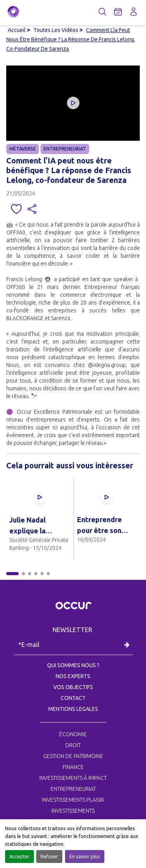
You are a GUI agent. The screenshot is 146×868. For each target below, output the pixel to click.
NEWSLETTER (73, 630)
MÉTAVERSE (23, 149)
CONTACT (73, 698)
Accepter (19, 856)
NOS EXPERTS (73, 676)
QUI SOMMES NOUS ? (73, 665)
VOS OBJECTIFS (73, 687)
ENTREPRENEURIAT (65, 149)
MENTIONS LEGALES (73, 709)
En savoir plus (85, 856)
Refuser (49, 856)
